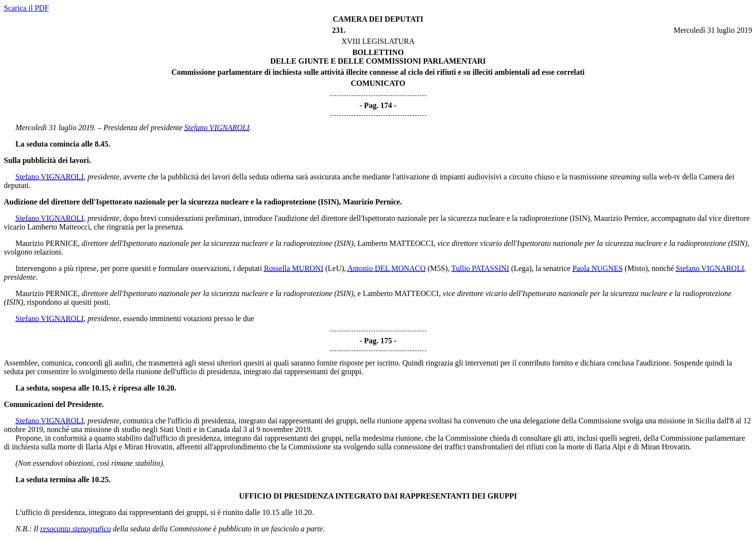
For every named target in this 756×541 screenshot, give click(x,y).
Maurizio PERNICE (47, 243)
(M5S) (438, 268)
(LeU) (334, 268)
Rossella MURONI (293, 268)
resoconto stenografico (76, 529)
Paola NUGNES (597, 268)
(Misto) (636, 268)
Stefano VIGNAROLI (217, 128)
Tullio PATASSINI (480, 268)
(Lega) (521, 268)
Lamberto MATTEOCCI (395, 243)
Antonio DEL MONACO (387, 268)
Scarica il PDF (26, 8)
